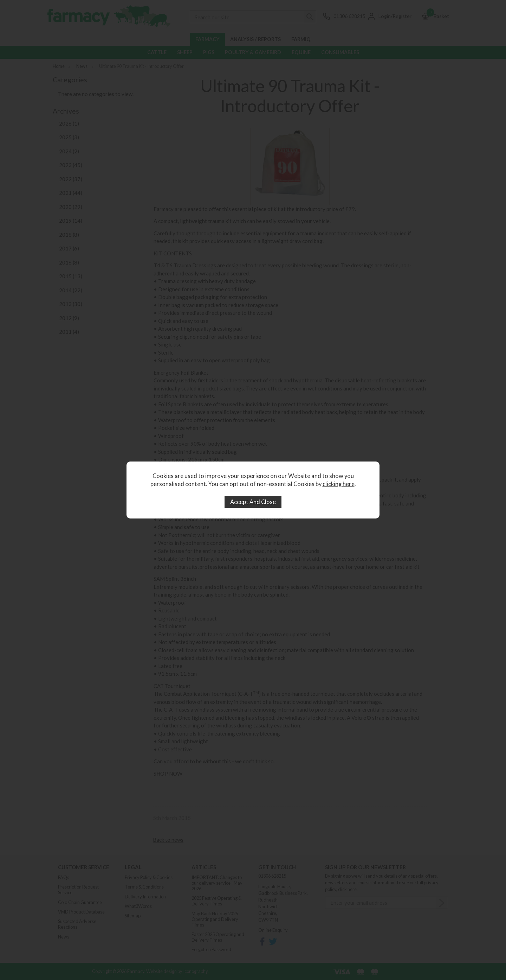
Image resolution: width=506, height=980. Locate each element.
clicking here (339, 484)
